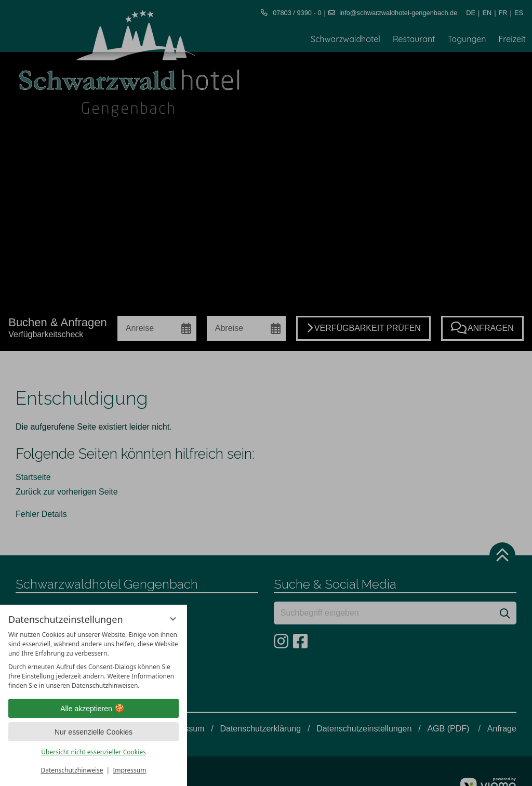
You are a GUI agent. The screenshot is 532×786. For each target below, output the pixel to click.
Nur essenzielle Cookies (94, 732)
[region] (94, 660)
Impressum (129, 770)
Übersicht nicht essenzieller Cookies (94, 752)
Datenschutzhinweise (72, 770)
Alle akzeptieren (94, 709)
